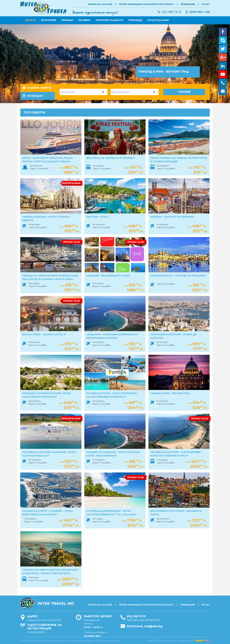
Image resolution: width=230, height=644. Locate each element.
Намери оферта (37, 88)
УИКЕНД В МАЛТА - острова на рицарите (178, 276)
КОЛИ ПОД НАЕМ (158, 20)
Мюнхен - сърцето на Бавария (172, 217)
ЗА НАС (206, 4)
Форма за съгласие (100, 4)
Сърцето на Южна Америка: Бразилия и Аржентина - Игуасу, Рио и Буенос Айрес (50, 573)
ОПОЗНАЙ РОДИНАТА (109, 20)
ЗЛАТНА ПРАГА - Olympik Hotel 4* (44, 334)
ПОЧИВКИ (84, 20)
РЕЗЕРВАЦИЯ (188, 4)
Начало (31, 20)
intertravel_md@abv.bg (145, 626)
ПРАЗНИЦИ (135, 20)
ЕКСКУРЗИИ (49, 20)
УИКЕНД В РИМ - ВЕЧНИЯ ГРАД (170, 393)
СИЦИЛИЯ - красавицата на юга (108, 276)
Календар (33, 96)
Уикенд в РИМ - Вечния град (164, 72)
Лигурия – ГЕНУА (97, 217)
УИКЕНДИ (67, 20)
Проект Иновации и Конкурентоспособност (146, 4)
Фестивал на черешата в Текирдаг (111, 158)
